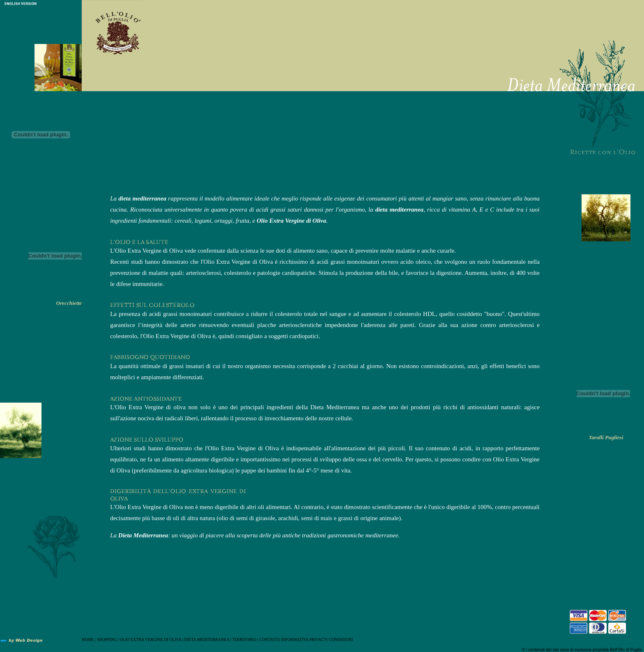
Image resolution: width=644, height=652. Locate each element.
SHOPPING (107, 639)
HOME (88, 639)
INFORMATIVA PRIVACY (304, 639)
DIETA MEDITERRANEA (207, 639)
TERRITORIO (244, 639)
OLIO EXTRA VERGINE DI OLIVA (150, 639)
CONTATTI (269, 639)
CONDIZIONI (341, 639)
